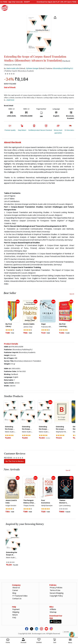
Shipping (16, 612)
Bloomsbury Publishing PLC (63, 68)
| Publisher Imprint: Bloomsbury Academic (19, 71)
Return (15, 615)
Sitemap (53, 612)
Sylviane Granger (32, 68)
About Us (16, 588)
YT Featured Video (20, 596)
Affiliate (53, 609)
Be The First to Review (15, 461)
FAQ (14, 618)
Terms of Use (55, 590)
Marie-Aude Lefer (13, 68)
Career (15, 590)
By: (12, 68)
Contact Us (17, 599)
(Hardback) (66, 61)
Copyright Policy (56, 596)
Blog (14, 593)
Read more (10, 100)
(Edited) (22, 68)
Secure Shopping (57, 593)
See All (72, 294)
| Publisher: (59, 68)
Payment (16, 609)
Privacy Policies (56, 588)
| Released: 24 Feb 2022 (13, 65)
